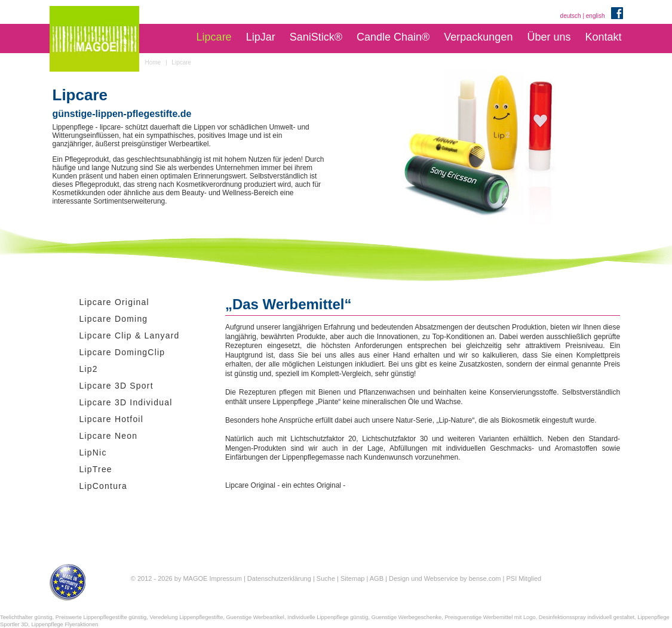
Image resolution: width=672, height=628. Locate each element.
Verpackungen (478, 37)
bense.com (485, 578)
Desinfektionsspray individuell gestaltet (587, 617)
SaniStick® (316, 37)
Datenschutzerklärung (279, 578)
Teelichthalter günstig (26, 617)
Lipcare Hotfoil (112, 419)
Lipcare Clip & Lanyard (130, 335)
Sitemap (352, 578)
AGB (377, 578)
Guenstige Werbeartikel (255, 617)
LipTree (96, 469)
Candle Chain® (393, 37)
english (596, 16)
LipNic (93, 452)
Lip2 (89, 369)
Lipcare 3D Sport (116, 386)
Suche (326, 578)
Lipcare (214, 37)
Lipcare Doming (114, 319)
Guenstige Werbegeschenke (407, 617)
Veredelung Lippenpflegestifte (186, 617)
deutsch (571, 16)
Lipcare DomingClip (122, 352)
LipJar (261, 37)
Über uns (549, 37)
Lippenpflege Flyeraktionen (65, 624)
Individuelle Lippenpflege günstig (328, 617)
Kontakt (603, 37)
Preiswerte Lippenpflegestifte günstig (101, 617)
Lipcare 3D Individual (126, 402)
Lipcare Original (114, 302)
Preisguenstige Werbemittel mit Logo (490, 617)
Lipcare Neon (109, 436)
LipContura (104, 486)
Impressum (225, 578)
